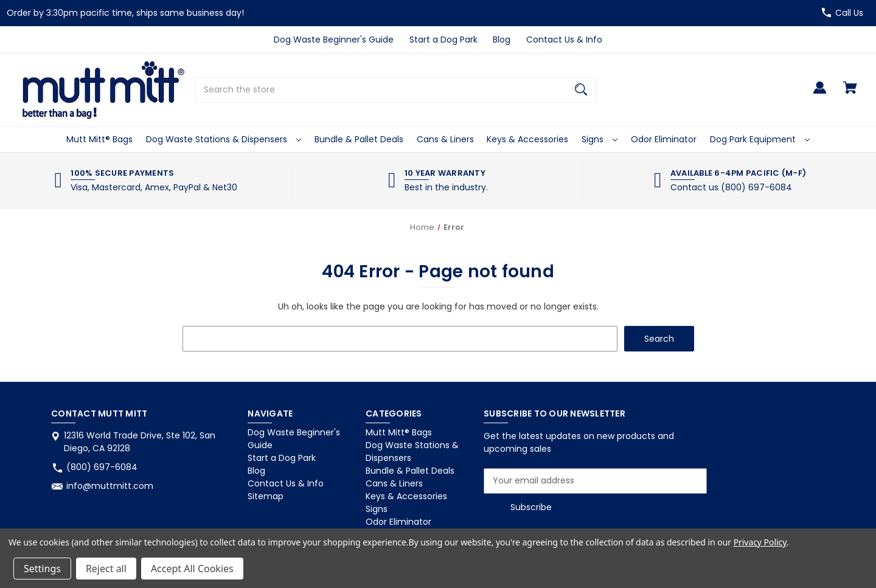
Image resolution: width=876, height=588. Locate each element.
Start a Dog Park (443, 40)
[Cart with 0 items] (850, 93)
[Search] (581, 90)
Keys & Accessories (527, 139)
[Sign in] (820, 93)
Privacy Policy (760, 542)
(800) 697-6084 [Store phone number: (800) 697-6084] (102, 467)
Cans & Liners (445, 139)
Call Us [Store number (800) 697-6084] (849, 13)
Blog (502, 40)
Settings (42, 569)
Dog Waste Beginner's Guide (334, 40)
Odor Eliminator (664, 139)
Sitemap (266, 496)
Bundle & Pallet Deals (359, 139)
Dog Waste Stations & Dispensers (224, 139)
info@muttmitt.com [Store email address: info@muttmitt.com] (110, 486)
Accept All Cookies (192, 569)
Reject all (106, 569)
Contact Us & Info (564, 40)
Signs (600, 139)
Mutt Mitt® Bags (99, 139)
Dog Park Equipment (760, 139)
